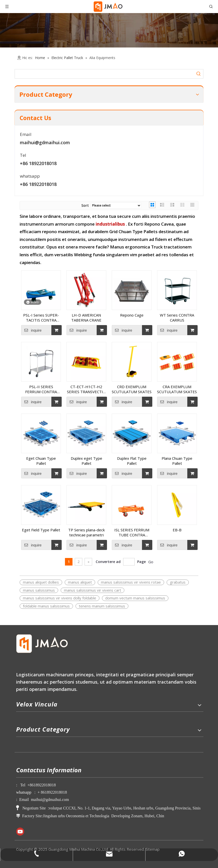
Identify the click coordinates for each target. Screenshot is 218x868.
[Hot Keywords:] (199, 74)
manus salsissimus (39, 590)
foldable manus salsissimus (46, 606)
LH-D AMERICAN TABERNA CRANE (86, 318)
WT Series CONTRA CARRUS (177, 318)
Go (151, 562)
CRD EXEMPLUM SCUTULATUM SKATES (132, 389)
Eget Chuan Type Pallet (41, 461)
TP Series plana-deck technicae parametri (86, 532)
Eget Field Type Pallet (41, 530)
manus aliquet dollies (41, 582)
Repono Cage (132, 315)
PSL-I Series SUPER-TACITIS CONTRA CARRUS (41, 318)
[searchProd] (104, 74)
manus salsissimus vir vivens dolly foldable (60, 598)
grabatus (178, 582)
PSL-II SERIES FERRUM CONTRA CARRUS (41, 389)
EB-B (177, 530)
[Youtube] (20, 832)
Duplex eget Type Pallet (86, 461)
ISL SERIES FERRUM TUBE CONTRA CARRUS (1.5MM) (132, 532)
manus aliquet (80, 582)
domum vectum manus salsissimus (135, 598)
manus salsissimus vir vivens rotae (131, 582)
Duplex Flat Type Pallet (132, 461)
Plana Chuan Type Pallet (177, 461)
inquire (31, 330)
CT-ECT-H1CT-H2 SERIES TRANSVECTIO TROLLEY (86, 389)
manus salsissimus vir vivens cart (93, 590)
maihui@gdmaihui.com (45, 142)
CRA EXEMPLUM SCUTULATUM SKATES (177, 389)
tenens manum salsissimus (102, 606)
